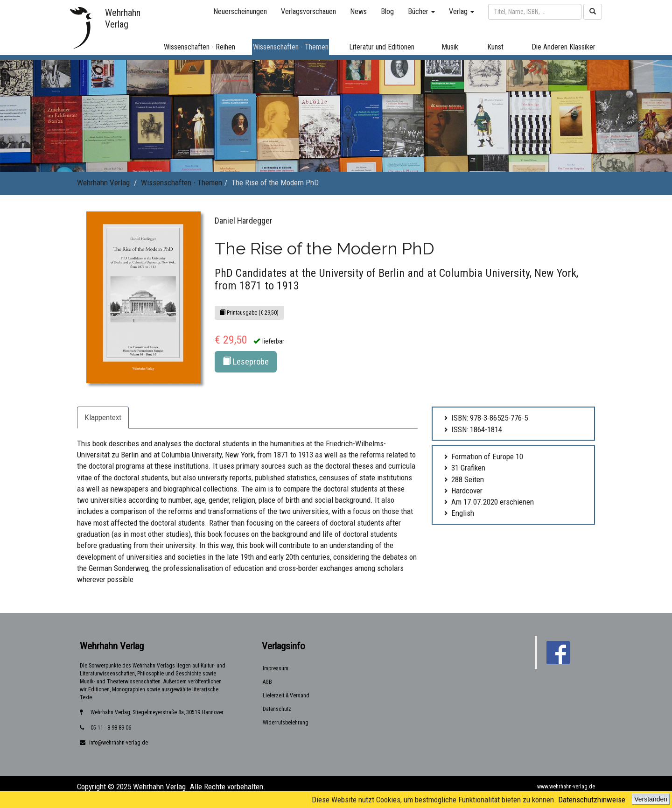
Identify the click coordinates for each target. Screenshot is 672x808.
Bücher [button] (421, 11)
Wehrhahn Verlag (103, 183)
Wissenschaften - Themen (182, 183)
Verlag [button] (462, 11)
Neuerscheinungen (240, 11)
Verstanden (651, 799)
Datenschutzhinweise (592, 800)
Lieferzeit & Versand (286, 696)
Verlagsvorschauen (308, 11)
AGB (267, 682)
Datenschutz (277, 709)
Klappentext (103, 417)
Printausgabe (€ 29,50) (249, 313)
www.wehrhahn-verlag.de (566, 787)
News (358, 11)
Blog (387, 11)
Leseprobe (246, 362)
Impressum (276, 668)
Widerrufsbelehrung (286, 723)
